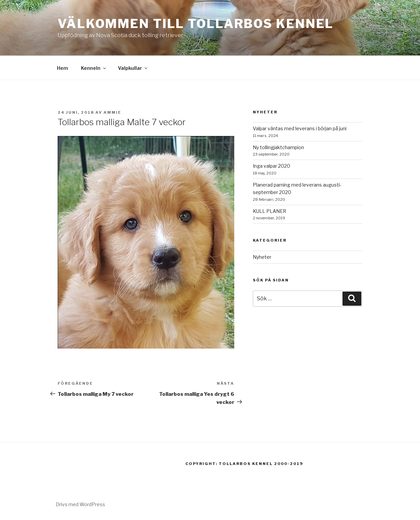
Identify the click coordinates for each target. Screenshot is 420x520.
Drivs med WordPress (80, 504)
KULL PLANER (269, 211)
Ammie (112, 112)
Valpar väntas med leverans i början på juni (300, 128)
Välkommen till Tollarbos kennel (196, 24)
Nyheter (262, 257)
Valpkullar (133, 68)
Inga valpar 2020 (272, 166)
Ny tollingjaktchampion (278, 147)
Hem (63, 68)
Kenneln (94, 68)
